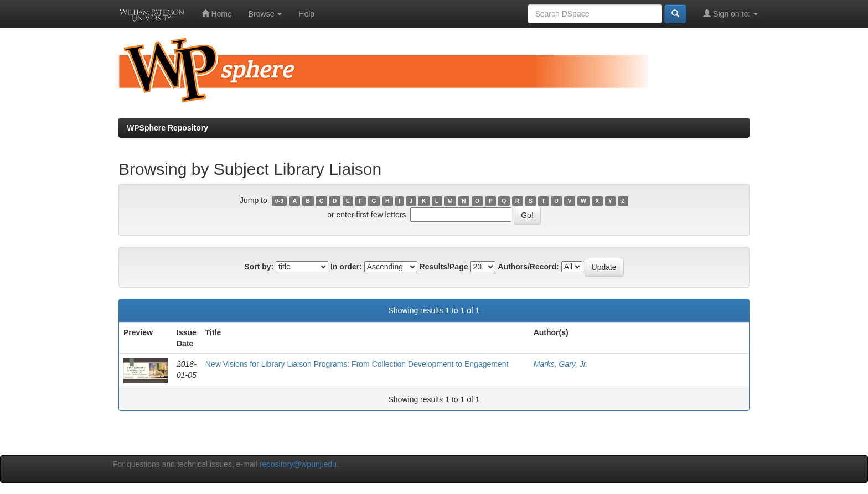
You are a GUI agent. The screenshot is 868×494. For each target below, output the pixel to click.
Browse (265, 14)
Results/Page (444, 267)
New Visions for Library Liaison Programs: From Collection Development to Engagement (357, 364)
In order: (346, 267)
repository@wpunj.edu (298, 464)
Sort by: (259, 267)
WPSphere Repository (167, 128)
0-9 (279, 201)
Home (217, 14)
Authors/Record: (528, 267)
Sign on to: (730, 14)
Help (306, 14)
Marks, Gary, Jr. (561, 364)
